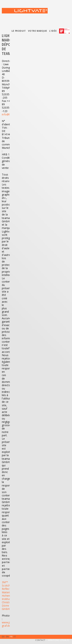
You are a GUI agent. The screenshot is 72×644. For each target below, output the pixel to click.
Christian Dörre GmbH (7, 606)
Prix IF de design (65, 32)
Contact (40, 640)
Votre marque (38, 31)
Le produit (19, 31)
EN (7, 637)
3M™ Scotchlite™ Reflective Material (9, 587)
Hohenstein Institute (9, 597)
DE (3, 637)
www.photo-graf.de (9, 624)
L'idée (53, 31)
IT (15, 637)
